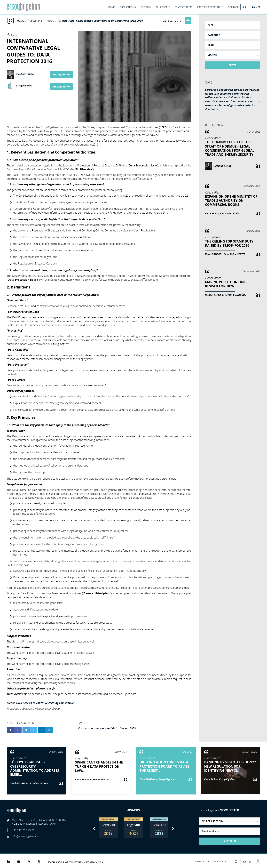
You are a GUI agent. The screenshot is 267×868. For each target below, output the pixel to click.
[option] (108, 828)
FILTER (233, 65)
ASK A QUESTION (62, 75)
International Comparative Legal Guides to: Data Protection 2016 (100, 21)
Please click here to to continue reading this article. (41, 703)
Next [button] (173, 829)
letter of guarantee (232, 105)
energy (221, 101)
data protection (88, 728)
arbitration (242, 94)
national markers (238, 101)
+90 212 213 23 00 (23, 830)
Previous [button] (94, 829)
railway (210, 97)
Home (21, 21)
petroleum (252, 90)
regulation (226, 90)
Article (50, 21)
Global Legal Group (48, 709)
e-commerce (225, 94)
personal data (109, 728)
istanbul (211, 94)
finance (239, 90)
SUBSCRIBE (230, 841)
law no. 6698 (128, 728)
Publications (35, 21)
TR (259, 7)
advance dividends (228, 97)
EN (254, 7)
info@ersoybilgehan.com (26, 836)
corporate (211, 90)
